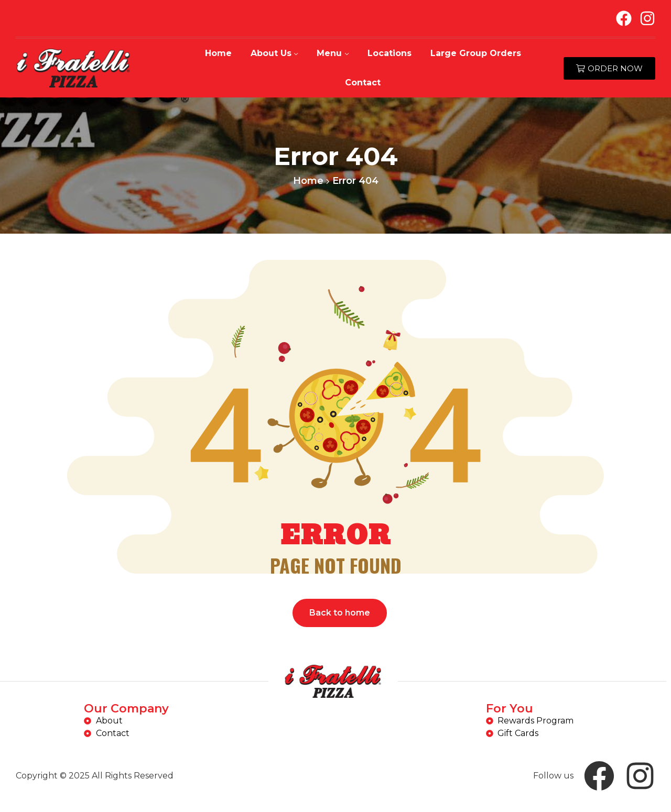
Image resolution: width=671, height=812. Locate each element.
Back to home (340, 613)
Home (308, 181)
